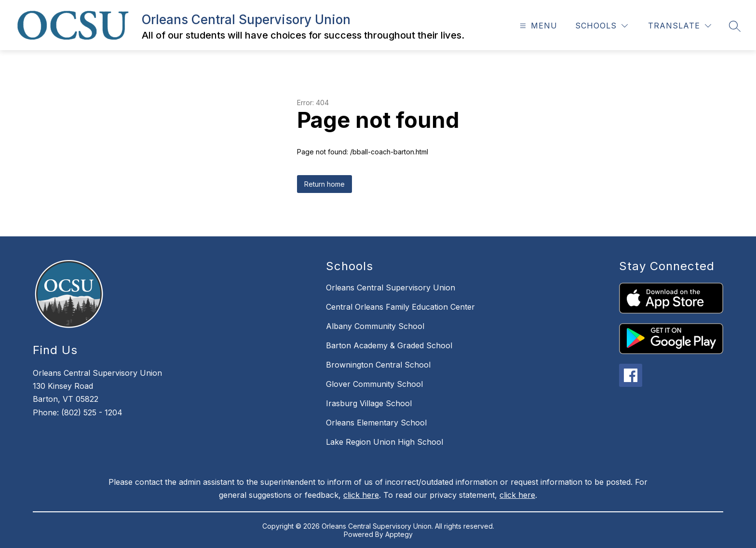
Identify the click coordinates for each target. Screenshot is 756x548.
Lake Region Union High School (385, 442)
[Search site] (735, 26)
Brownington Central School (378, 365)
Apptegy (399, 534)
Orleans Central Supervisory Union (391, 288)
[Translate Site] (680, 26)
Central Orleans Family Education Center (400, 307)
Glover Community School (374, 384)
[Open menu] (537, 26)
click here (361, 495)
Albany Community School (375, 326)
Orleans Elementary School (376, 423)
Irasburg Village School (369, 403)
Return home (324, 184)
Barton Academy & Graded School (389, 345)
